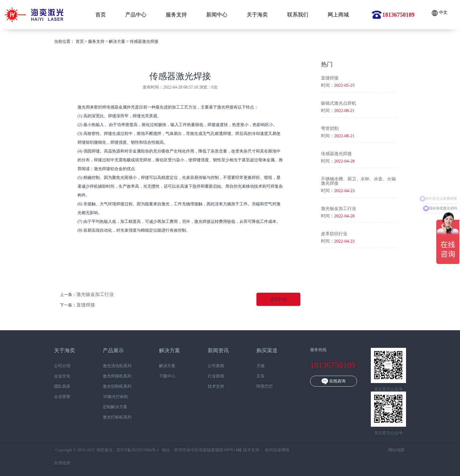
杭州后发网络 (269, 450)
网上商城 (338, 15)
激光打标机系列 (109, 417)
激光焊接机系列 (109, 376)
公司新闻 (208, 366)
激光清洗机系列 (109, 366)
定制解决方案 (107, 407)
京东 (253, 376)
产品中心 (136, 15)
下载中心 (159, 376)
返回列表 (278, 299)
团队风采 (54, 387)
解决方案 (117, 41)
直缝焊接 (86, 305)
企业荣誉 (54, 397)
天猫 (253, 366)
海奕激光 (34, 15)
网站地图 (388, 450)
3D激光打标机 (108, 397)
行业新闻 (208, 376)
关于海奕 (257, 15)
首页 (101, 15)
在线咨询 (326, 381)
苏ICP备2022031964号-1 (130, 450)
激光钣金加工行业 (95, 294)
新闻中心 (217, 15)
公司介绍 (54, 366)
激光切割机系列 (109, 387)
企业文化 (54, 376)
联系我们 (298, 15)
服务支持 (176, 15)
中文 (439, 13)
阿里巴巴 (257, 387)
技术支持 (208, 387)
